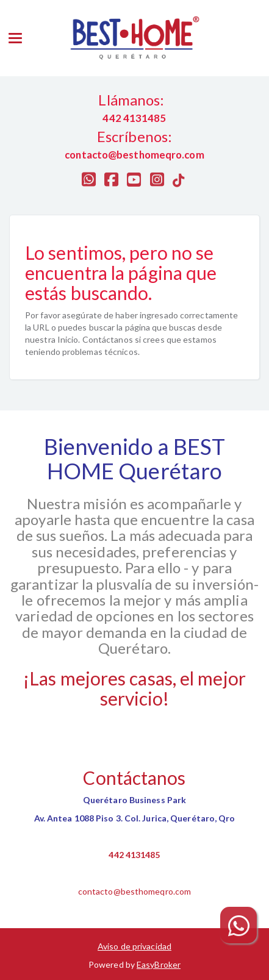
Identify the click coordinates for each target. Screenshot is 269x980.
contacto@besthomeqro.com (134, 891)
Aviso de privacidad (134, 946)
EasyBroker (159, 964)
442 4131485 (134, 855)
